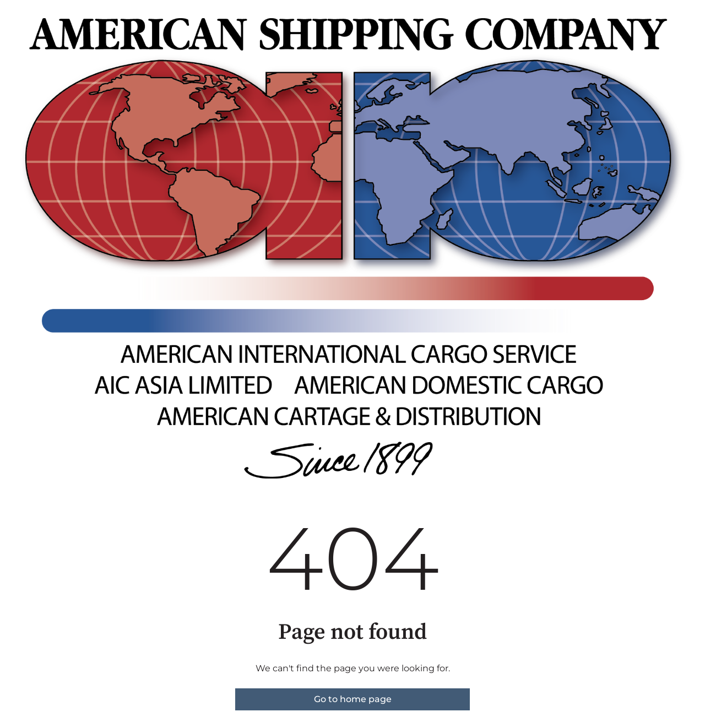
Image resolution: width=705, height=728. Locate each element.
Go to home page (353, 699)
